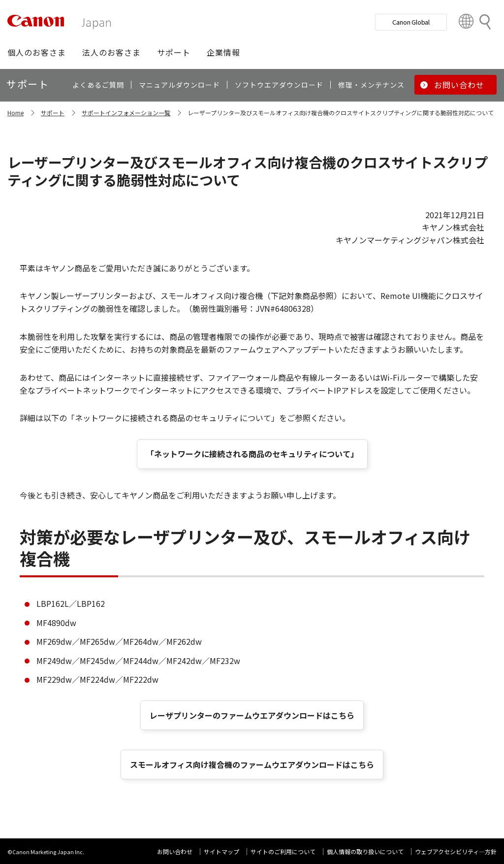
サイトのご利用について (283, 851)
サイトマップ (221, 851)
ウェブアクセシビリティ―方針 (456, 851)
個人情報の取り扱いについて (365, 851)
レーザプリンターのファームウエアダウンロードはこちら (252, 715)
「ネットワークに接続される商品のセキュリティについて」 (252, 454)
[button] (37, 52)
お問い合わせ (175, 851)
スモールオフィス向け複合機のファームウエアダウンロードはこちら (252, 764)
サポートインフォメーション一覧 (126, 113)
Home (16, 113)
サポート (53, 113)
